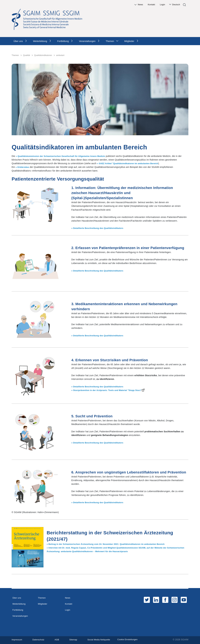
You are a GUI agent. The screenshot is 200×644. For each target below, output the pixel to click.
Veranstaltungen (87, 41)
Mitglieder (129, 41)
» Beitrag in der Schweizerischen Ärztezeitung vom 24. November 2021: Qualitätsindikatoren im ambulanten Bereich (111, 544)
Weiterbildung (40, 41)
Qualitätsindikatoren (43, 55)
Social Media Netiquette (103, 640)
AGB (59, 640)
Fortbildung (63, 41)
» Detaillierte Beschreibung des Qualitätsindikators (100, 228)
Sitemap (76, 640)
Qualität (27, 55)
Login (162, 5)
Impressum (17, 640)
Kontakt (151, 5)
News (141, 5)
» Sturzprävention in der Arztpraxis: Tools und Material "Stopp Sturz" (110, 390)
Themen (110, 41)
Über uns (18, 41)
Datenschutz (40, 640)
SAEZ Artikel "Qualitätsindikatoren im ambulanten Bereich (131, 163)
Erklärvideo (24, 167)
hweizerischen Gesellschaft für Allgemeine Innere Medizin (81, 156)
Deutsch (176, 5)
